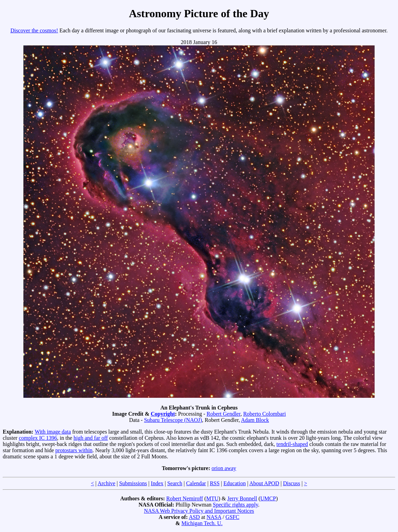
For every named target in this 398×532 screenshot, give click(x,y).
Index (157, 483)
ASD (194, 517)
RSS (215, 483)
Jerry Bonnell (242, 498)
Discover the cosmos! (34, 30)
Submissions (133, 483)
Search (175, 483)
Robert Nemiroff (185, 498)
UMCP (268, 498)
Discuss (292, 483)
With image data (53, 432)
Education (235, 483)
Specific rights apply (235, 505)
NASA (214, 517)
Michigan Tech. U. (202, 523)
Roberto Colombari (265, 414)
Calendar (196, 483)
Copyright (163, 414)
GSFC (233, 517)
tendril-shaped (292, 444)
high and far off (91, 438)
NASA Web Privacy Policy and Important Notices (199, 511)
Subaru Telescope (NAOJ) (173, 420)
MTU (212, 498)
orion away (224, 468)
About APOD (264, 483)
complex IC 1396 (38, 438)
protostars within (74, 450)
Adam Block (255, 420)
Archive (107, 483)
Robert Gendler (223, 414)
